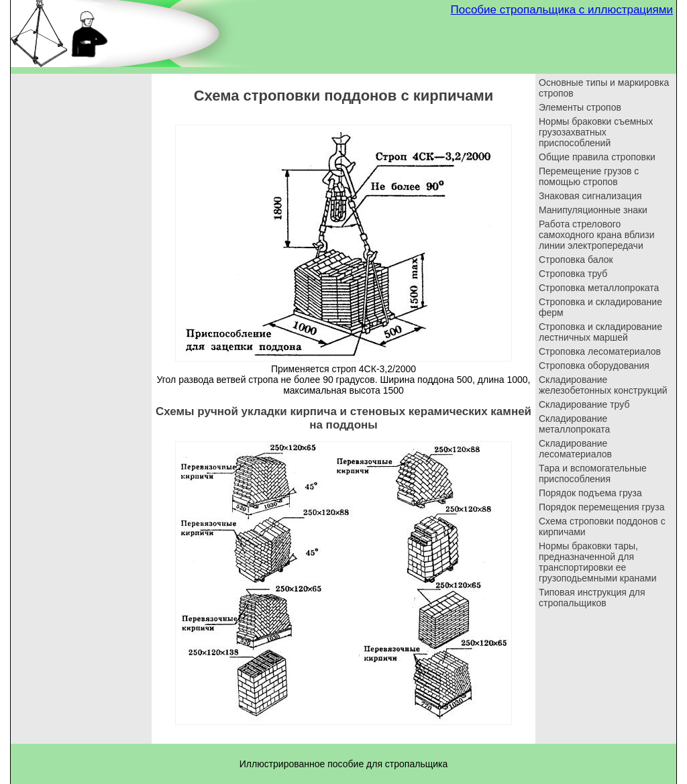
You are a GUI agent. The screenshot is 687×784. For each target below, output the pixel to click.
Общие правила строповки (597, 157)
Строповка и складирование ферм (600, 307)
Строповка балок (576, 260)
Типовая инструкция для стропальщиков (592, 598)
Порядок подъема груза (590, 493)
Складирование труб (584, 404)
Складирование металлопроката (574, 424)
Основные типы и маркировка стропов (604, 88)
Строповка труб (573, 274)
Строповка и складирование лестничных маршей (600, 332)
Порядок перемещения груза (602, 507)
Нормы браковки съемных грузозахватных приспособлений (596, 132)
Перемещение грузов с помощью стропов (589, 176)
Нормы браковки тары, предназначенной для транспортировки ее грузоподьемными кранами (598, 562)
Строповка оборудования (594, 366)
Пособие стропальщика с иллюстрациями (562, 10)
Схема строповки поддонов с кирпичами (602, 526)
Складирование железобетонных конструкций (603, 385)
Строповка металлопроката (599, 288)
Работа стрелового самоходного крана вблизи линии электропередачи (597, 235)
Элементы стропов (580, 107)
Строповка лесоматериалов (600, 351)
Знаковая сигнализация (590, 196)
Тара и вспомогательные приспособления (593, 473)
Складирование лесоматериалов (575, 449)
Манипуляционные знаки (593, 210)
